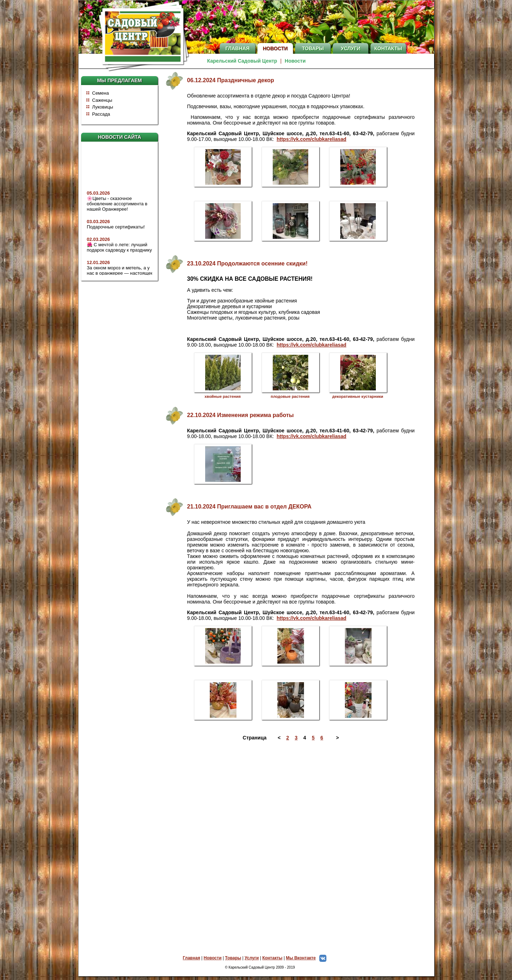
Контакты (388, 48)
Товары (313, 48)
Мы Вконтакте (308, 958)
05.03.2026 (98, 196)
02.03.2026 (98, 243)
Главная (238, 48)
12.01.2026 (98, 266)
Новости (275, 48)
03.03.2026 (98, 225)
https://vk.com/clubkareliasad (311, 139)
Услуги (350, 48)
